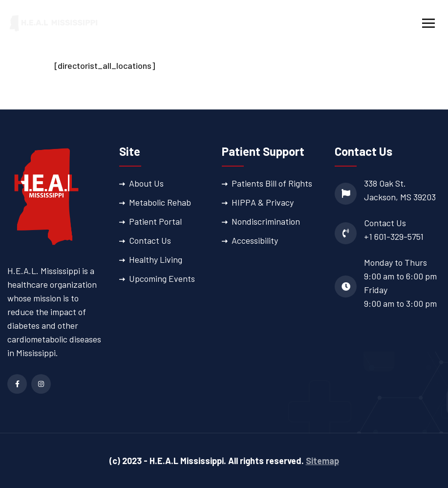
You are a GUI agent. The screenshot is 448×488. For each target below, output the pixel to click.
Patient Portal (155, 221)
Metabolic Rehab (160, 202)
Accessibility (255, 240)
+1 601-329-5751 (394, 236)
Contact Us (150, 240)
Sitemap (322, 461)
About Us (146, 183)
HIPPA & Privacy (263, 202)
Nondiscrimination (266, 221)
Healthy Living (156, 259)
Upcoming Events (162, 278)
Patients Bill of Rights (272, 183)
